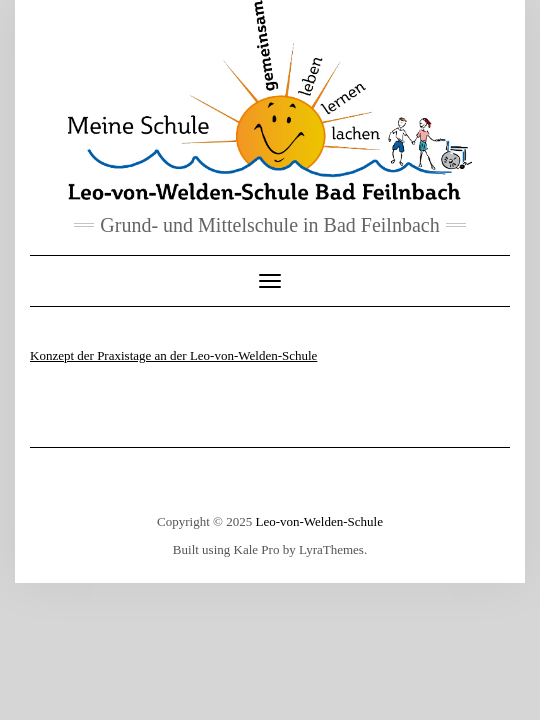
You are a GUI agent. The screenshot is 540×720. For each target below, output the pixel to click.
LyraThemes (331, 549)
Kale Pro (257, 549)
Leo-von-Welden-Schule (318, 521)
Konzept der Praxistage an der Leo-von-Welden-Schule (173, 355)
